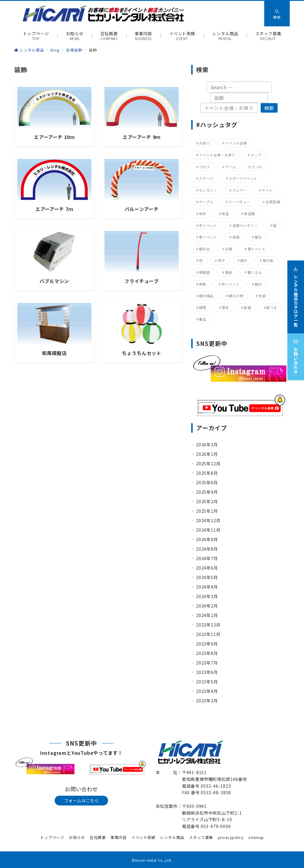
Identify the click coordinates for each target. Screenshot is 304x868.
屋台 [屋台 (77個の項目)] (258, 237)
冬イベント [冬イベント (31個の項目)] (208, 225)
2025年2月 (207, 501)
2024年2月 (207, 606)
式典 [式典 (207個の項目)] (229, 249)
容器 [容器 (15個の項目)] (236, 237)
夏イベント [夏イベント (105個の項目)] (208, 237)
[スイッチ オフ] (277, 14)
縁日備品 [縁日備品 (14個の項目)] (206, 296)
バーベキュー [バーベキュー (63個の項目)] (239, 202)
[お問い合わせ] (296, 354)
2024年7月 (207, 558)
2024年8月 (207, 549)
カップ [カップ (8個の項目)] (256, 155)
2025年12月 (208, 463)
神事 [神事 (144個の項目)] (202, 284)
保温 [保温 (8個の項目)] (225, 214)
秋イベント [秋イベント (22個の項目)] (231, 284)
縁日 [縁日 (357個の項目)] (258, 284)
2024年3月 (207, 596)
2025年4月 (207, 492)
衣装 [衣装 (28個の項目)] (262, 296)
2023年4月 (207, 691)
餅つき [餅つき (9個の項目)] (272, 307)
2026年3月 (207, 445)
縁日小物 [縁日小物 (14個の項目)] (236, 296)
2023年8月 (207, 653)
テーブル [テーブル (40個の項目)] (206, 202)
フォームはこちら (81, 800)
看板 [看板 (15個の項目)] (229, 272)
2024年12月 (208, 520)
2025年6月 (207, 482)
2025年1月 (207, 511)
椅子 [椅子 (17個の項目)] (221, 260)
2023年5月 (207, 682)
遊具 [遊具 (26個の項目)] (225, 307)
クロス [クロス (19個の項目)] (204, 167)
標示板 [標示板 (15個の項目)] (268, 260)
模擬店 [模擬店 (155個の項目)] (204, 272)
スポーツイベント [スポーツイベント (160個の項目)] (243, 178)
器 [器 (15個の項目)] (275, 225)
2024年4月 (207, 587)
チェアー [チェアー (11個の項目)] (240, 190)
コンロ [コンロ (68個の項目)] (257, 167)
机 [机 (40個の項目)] (201, 260)
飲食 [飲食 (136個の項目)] (247, 307)
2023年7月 (207, 663)
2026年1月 (207, 454)
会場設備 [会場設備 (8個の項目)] (273, 202)
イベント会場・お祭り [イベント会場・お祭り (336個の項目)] (217, 155)
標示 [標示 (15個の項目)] (244, 260)
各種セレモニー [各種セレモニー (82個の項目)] (245, 225)
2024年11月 (208, 530)
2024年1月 (207, 615)
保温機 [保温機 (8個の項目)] (249, 214)
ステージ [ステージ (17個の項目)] (206, 178)
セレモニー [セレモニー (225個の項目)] (208, 190)
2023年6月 (207, 672)
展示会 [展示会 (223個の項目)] (204, 249)
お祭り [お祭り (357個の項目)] (204, 143)
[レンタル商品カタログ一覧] (296, 294)
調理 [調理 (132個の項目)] (202, 307)
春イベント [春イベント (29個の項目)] (257, 249)
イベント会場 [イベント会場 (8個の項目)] (236, 143)
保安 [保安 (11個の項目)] (202, 214)
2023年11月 (208, 634)
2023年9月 (207, 644)
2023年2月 (207, 701)
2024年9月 (207, 539)
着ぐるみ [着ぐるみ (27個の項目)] (255, 272)
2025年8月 (207, 473)
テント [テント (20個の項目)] (267, 190)
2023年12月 (208, 625)
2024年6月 (207, 568)
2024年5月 (207, 577)
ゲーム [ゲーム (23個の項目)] (231, 167)
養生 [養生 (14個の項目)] (202, 319)
